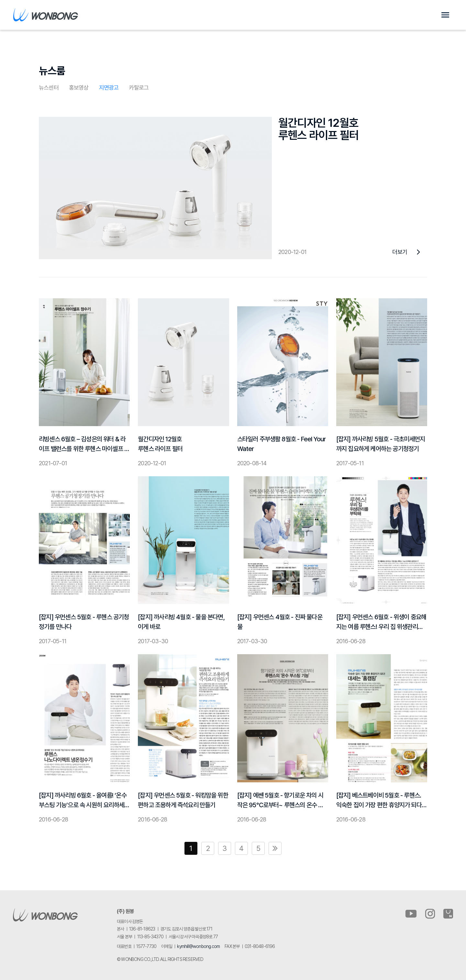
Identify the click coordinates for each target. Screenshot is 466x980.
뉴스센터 (49, 88)
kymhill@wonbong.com (198, 946)
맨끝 (275, 848)
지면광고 (109, 88)
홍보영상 (79, 88)
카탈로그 (139, 88)
